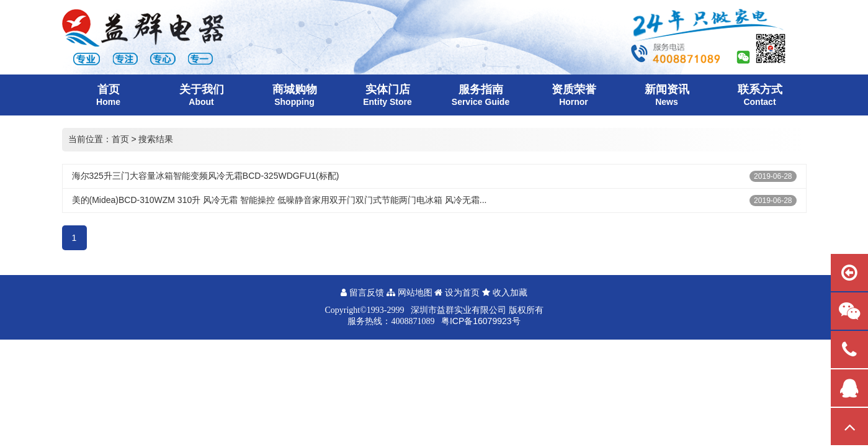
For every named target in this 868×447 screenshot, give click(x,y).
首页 (120, 139)
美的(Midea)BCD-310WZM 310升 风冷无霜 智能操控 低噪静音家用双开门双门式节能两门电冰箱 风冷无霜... (280, 200)
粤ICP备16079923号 (481, 321)
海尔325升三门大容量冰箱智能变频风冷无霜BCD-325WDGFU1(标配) (206, 176)
